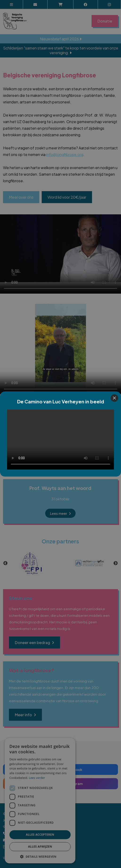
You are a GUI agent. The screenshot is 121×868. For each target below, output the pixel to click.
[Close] (114, 398)
